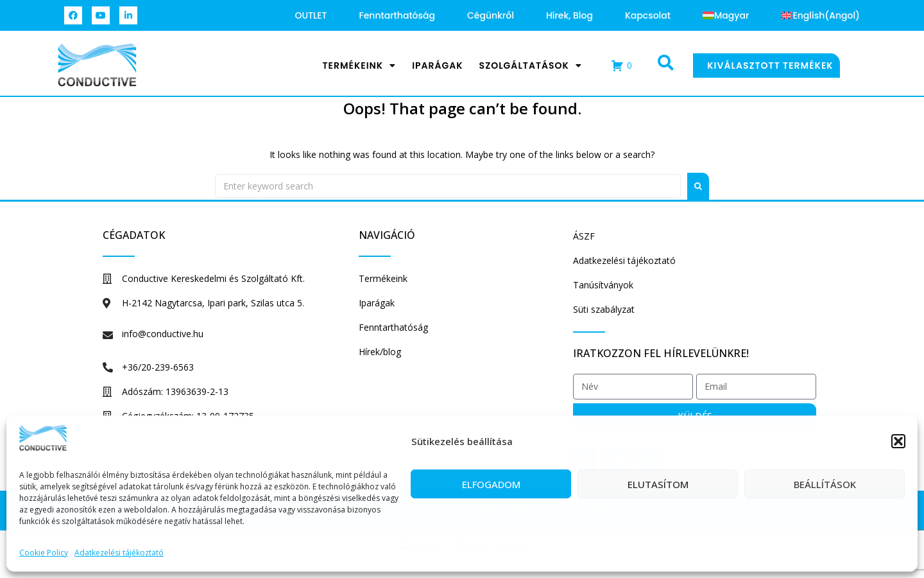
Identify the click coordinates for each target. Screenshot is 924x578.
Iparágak (437, 66)
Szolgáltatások (531, 66)
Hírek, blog (569, 15)
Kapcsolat (648, 15)
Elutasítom (658, 484)
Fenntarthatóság (397, 15)
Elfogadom (491, 484)
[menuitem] (726, 15)
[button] (898, 441)
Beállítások (825, 484)
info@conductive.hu (163, 334)
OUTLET (311, 15)
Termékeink (359, 66)
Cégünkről (491, 15)
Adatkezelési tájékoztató (119, 553)
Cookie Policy (44, 553)
